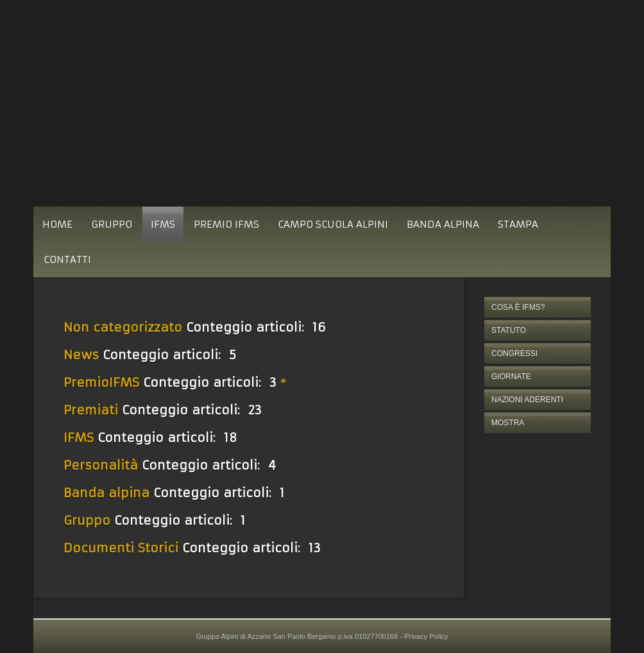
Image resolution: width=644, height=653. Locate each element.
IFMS (163, 224)
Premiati (91, 410)
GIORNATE (511, 377)
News (81, 355)
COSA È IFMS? (518, 307)
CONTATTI (67, 259)
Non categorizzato (123, 327)
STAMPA (518, 224)
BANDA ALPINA (443, 224)
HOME (57, 224)
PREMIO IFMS (226, 224)
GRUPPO (112, 224)
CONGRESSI (514, 353)
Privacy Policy (426, 636)
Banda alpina (106, 493)
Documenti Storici (121, 548)
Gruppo (87, 520)
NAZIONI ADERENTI (527, 400)
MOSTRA (508, 423)
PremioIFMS (101, 382)
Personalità (101, 465)
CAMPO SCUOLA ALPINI (333, 224)
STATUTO (509, 330)
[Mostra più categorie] (285, 382)
